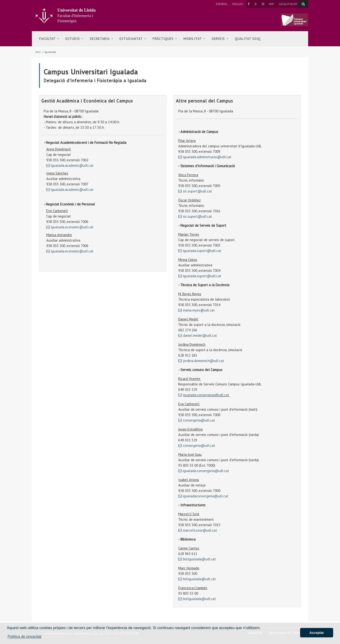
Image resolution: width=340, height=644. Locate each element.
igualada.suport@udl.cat (202, 251)
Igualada (50, 52)
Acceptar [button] (317, 633)
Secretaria (102, 39)
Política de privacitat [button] (24, 637)
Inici (38, 52)
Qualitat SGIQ (248, 39)
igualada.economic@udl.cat (72, 227)
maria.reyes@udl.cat (199, 310)
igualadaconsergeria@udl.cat (206, 496)
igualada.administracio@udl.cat (207, 157)
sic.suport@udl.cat (198, 191)
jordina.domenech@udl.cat (204, 361)
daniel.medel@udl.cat (200, 335)
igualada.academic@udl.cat (72, 165)
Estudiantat (133, 39)
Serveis (220, 39)
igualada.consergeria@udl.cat (206, 395)
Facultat (49, 39)
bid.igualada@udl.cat (199, 559)
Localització (288, 4)
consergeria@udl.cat (199, 420)
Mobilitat (194, 39)
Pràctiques (165, 39)
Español (222, 4)
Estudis (74, 39)
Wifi (272, 4)
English (238, 4)
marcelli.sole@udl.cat (200, 530)
